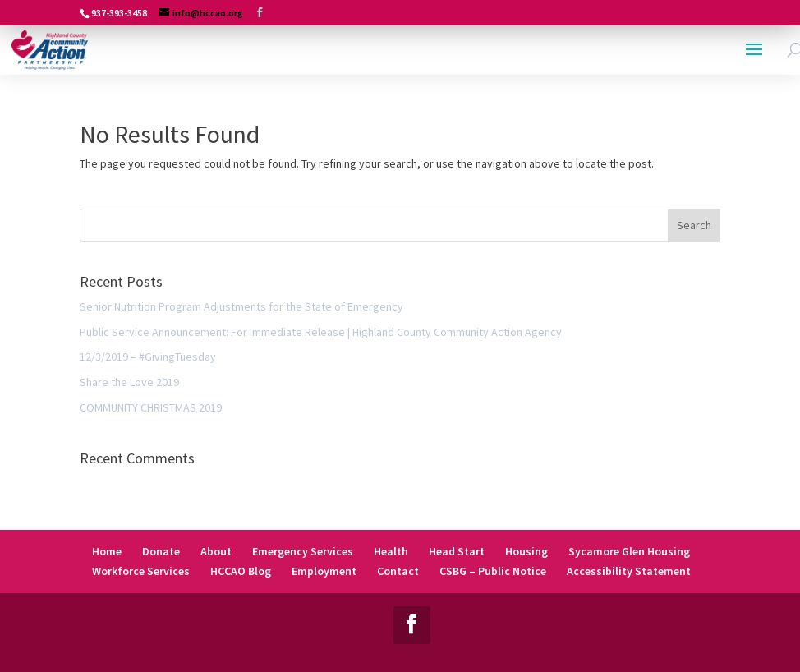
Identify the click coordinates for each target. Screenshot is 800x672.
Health (391, 551)
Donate (161, 551)
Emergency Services (303, 551)
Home (107, 551)
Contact (398, 571)
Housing (526, 551)
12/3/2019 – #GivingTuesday (148, 357)
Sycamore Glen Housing (629, 551)
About (216, 551)
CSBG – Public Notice (493, 571)
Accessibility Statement (629, 571)
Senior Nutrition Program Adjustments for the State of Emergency (241, 306)
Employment (324, 571)
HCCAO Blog (241, 571)
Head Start (457, 551)
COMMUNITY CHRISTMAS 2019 (151, 407)
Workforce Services (141, 571)
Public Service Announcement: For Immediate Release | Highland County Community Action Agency (321, 332)
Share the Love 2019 (129, 382)
